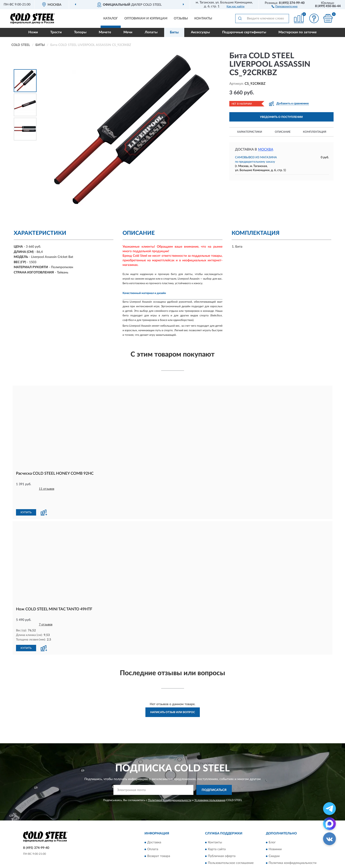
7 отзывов (46, 609)
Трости (56, 32)
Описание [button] (283, 132)
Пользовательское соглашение (231, 847)
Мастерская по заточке (298, 32)
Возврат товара (159, 841)
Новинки (275, 834)
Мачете (105, 32)
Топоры (80, 32)
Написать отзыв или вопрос (173, 697)
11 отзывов (47, 489)
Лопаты (151, 32)
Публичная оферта (222, 841)
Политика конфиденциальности (293, 847)
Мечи (128, 32)
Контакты (203, 19)
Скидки (274, 841)
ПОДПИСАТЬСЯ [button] (214, 774)
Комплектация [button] (315, 132)
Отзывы (181, 19)
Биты (174, 32)
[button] (285, 6)
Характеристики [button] (250, 132)
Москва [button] (266, 150)
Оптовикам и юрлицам (146, 19)
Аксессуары (200, 32)
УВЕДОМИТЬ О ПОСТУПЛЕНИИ (281, 117)
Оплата (153, 834)
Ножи (33, 32)
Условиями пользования (210, 785)
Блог (272, 827)
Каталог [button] (111, 19)
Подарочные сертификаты (244, 32)
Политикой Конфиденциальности (170, 785)
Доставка (154, 827)
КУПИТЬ (26, 497)
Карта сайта (217, 834)
